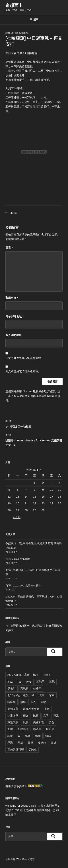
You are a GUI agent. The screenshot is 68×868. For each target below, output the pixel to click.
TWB (29, 682)
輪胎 (38, 736)
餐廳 (30, 743)
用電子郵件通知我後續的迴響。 (24, 358)
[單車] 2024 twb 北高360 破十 (23, 585)
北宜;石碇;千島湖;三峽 (21, 695)
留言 (9, 248)
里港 (10, 743)
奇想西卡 (14, 5)
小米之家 (13, 715)
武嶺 (26, 722)
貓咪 (28, 736)
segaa (25, 33)
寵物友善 (13, 709)
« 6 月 (17, 517)
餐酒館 (42, 743)
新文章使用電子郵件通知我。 (23, 371)
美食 (51, 722)
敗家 (36, 715)
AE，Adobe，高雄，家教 (23, 675)
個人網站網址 (14, 335)
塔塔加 (12, 702)
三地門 (40, 682)
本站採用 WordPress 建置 (20, 859)
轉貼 (48, 736)
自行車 (50, 729)
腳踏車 (37, 729)
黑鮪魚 (33, 749)
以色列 (12, 688)
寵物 (43, 702)
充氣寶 (24, 688)
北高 (42, 695)
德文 (26, 715)
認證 (10, 736)
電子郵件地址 (15, 316)
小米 (47, 709)
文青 (46, 715)
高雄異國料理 (16, 749)
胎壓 (10, 729)
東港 (56, 715)
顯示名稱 (12, 298)
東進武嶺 (13, 722)
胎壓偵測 (23, 729)
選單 (34, 20)
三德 (52, 682)
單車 (52, 695)
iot (19, 682)
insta (10, 682)
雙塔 (20, 743)
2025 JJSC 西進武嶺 (18, 559)
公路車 (37, 688)
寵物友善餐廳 (31, 709)
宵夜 (33, 702)
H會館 (46, 675)
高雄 (53, 743)
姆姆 (23, 702)
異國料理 (39, 722)
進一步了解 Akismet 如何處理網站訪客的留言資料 (33, 396)
